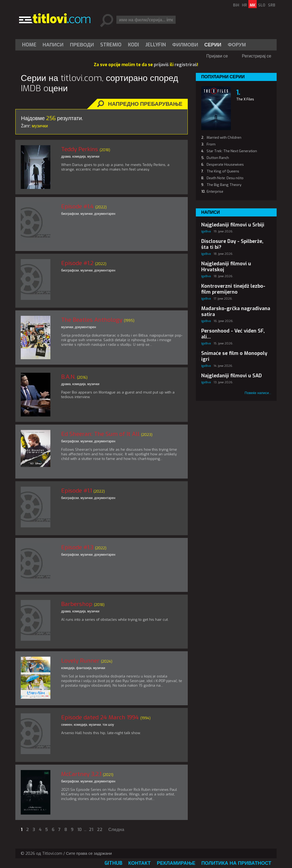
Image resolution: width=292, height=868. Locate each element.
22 (100, 830)
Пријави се (217, 56)
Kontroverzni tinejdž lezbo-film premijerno (233, 289)
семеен (67, 725)
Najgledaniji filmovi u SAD (232, 376)
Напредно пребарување (145, 104)
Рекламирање (176, 863)
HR (244, 5)
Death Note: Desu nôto (225, 178)
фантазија (84, 668)
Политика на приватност (236, 863)
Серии (213, 45)
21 (91, 830)
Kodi (133, 45)
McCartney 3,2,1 (81, 774)
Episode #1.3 (77, 547)
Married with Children (224, 138)
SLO (262, 5)
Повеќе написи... (258, 393)
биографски (70, 214)
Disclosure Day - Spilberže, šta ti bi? (232, 244)
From (211, 144)
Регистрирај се (257, 56)
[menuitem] (30, 45)
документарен (105, 214)
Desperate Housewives (225, 165)
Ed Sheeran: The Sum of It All (100, 434)
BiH (236, 5)
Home (29, 45)
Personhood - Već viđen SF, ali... (233, 334)
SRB (272, 5)
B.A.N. (68, 377)
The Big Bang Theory (224, 185)
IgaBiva (206, 231)
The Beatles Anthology (92, 320)
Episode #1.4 (77, 206)
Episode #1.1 (77, 491)
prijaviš (161, 65)
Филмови (185, 45)
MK (253, 5)
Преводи (82, 45)
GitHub (113, 863)
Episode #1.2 (77, 263)
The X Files (245, 99)
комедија (79, 157)
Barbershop (77, 604)
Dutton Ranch (218, 158)
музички (93, 157)
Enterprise (215, 191)
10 (79, 830)
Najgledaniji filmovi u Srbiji (233, 225)
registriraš (186, 65)
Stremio (111, 45)
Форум (237, 45)
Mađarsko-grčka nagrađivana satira (236, 311)
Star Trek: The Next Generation (232, 151)
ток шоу (108, 725)
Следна (116, 830)
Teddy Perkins (80, 149)
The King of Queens (223, 171)
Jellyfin (156, 45)
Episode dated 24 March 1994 (100, 717)
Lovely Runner (80, 661)
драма (66, 157)
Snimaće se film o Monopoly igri (234, 356)
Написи (53, 45)
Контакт (139, 863)
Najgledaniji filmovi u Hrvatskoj (226, 267)
